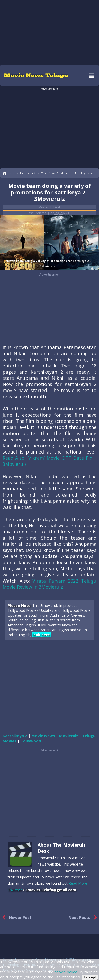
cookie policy (66, 972)
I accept (90, 977)
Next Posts (84, 918)
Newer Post (16, 918)
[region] (50, 32)
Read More (78, 883)
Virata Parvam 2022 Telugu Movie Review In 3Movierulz (49, 584)
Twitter (15, 890)
